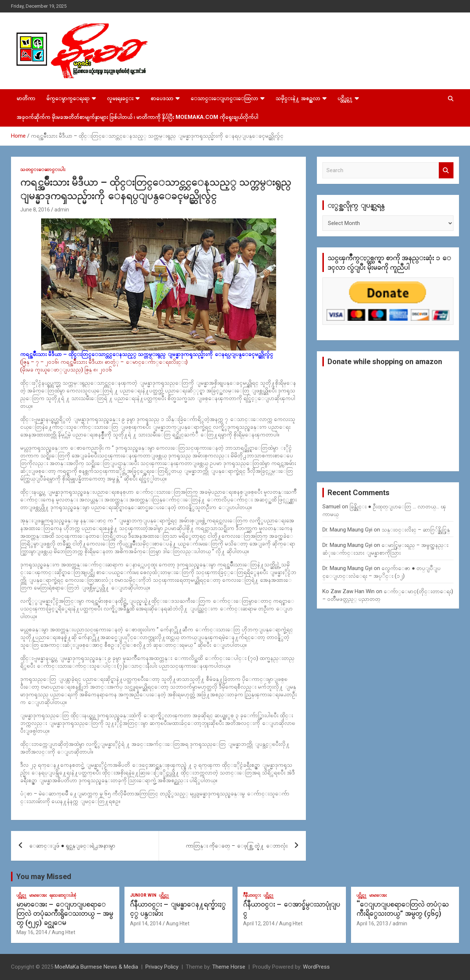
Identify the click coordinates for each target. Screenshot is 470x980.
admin (62, 210)
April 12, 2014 (259, 923)
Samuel (331, 507)
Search (446, 170)
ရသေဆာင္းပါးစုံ (63, 895)
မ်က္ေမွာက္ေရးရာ (68, 98)
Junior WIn (143, 895)
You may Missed (44, 876)
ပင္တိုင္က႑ (345, 98)
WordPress (316, 967)
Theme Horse (229, 967)
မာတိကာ (26, 98)
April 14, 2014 (146, 923)
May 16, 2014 (32, 932)
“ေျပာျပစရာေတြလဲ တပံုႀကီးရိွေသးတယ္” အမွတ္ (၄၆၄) (403, 909)
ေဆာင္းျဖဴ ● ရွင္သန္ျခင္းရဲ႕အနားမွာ (72, 846)
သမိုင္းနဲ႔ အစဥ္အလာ (298, 98)
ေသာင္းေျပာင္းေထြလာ (224, 98)
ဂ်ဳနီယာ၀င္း (252, 895)
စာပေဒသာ (162, 98)
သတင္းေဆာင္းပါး (43, 169)
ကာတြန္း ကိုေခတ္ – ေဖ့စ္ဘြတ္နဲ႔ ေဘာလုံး (237, 846)
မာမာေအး (38, 895)
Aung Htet (64, 932)
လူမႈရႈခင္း (120, 98)
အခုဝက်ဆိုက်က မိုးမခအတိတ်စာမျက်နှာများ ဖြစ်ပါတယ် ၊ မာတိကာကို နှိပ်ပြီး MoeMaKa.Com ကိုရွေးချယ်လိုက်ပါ (137, 117)
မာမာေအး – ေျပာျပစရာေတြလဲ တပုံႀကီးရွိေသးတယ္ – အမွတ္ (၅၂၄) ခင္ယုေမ (65, 913)
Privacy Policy (162, 967)
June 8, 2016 (35, 210)
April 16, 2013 (372, 923)
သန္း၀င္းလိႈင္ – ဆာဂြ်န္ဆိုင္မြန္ (416, 530)
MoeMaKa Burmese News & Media (96, 967)
